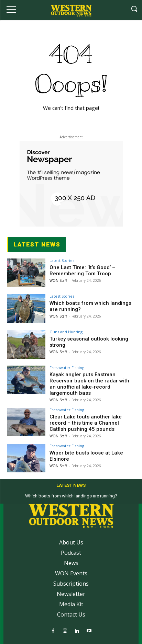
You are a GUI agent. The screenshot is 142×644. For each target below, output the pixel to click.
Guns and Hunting (66, 332)
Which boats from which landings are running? (71, 496)
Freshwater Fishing (67, 367)
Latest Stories (62, 260)
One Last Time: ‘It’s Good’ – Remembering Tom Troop (82, 271)
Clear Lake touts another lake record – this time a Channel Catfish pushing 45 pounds (86, 423)
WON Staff (58, 280)
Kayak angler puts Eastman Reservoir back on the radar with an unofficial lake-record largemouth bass (89, 384)
